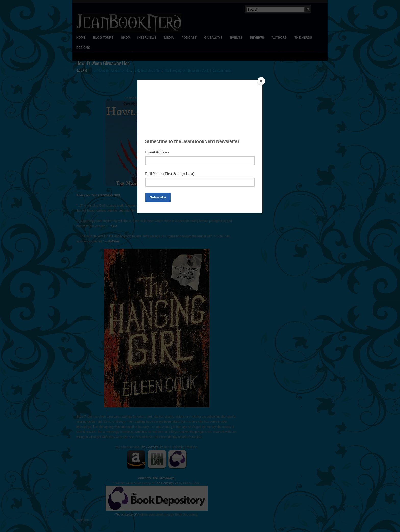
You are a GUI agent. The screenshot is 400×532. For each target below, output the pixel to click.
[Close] (261, 81)
